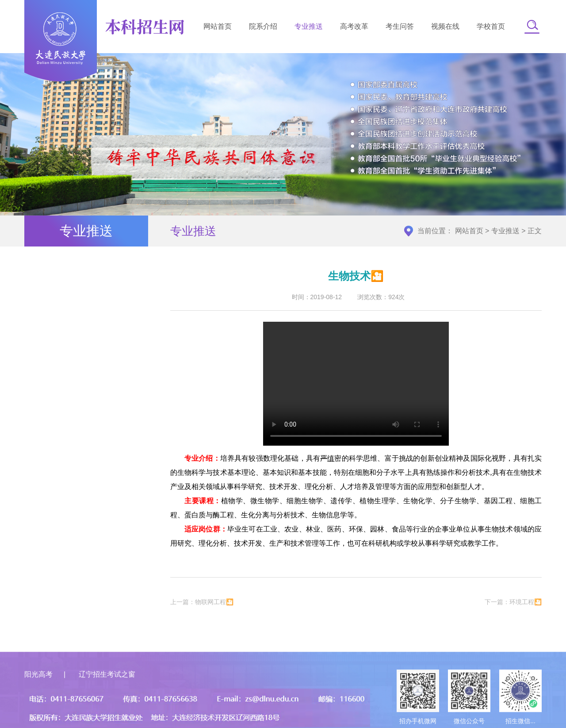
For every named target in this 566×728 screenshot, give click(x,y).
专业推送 (309, 26)
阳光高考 (38, 695)
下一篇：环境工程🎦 (513, 604)
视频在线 (445, 26)
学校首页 (491, 26)
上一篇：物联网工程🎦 (202, 604)
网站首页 (218, 26)
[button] (532, 27)
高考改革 (354, 26)
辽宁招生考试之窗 (107, 695)
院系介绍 (263, 26)
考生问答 (400, 26)
